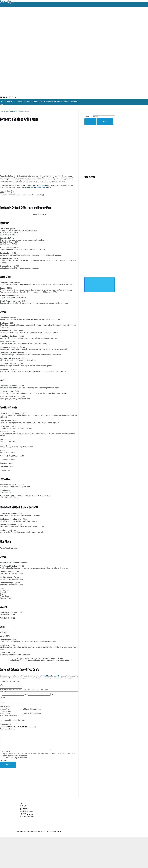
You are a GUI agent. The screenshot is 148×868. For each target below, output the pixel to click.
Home (2, 111)
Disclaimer (23, 810)
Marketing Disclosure (27, 812)
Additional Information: (8, 729)
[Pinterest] (10, 98)
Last (52, 694)
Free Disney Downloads (27, 816)
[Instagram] (4, 98)
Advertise (23, 813)
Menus (20, 111)
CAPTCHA (4, 761)
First (26, 694)
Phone (2, 702)
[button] (3, 104)
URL (1, 685)
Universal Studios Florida (40, 185)
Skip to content (6, 1)
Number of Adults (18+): (9, 716)
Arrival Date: (5, 707)
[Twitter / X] (7, 98)
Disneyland (37, 101)
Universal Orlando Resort (11, 111)
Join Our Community (26, 815)
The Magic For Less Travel (53, 676)
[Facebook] (1, 98)
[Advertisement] (39, 782)
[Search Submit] (90, 122)
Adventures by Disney (53, 101)
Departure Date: (6, 711)
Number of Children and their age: (12, 720)
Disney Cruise (24, 101)
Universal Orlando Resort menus (35, 187)
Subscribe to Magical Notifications (17, 758)
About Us (23, 807)
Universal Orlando (71, 101)
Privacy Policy (24, 808)
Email (2, 698)
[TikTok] (13, 98)
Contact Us (24, 805)
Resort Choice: (5, 725)
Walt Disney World (9, 101)
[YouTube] (15, 98)
